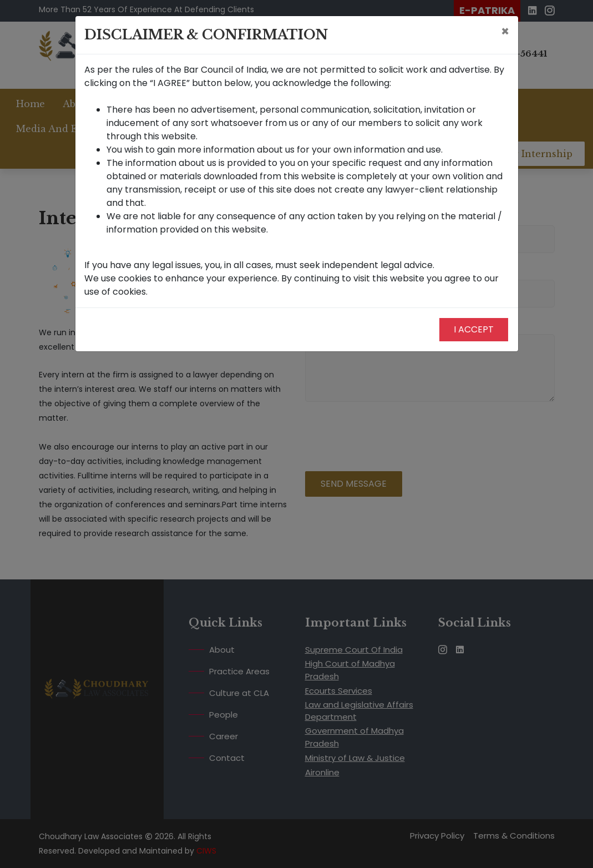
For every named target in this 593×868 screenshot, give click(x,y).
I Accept (474, 329)
